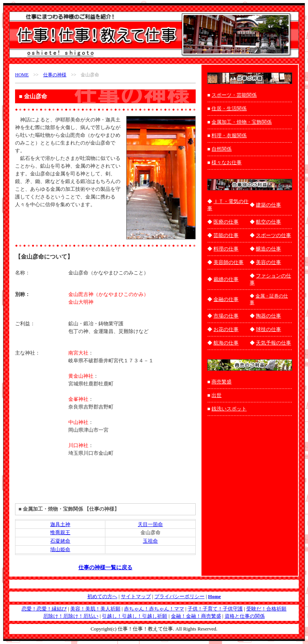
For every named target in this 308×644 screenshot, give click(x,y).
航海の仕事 (226, 343)
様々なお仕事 (227, 162)
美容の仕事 (268, 262)
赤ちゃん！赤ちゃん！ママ (154, 609)
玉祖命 (150, 541)
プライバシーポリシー (179, 596)
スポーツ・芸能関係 (234, 95)
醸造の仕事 (268, 249)
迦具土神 (60, 524)
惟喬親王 (60, 532)
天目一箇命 (150, 524)
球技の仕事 (268, 329)
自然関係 (222, 149)
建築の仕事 (268, 205)
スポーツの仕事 (273, 235)
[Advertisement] (60, 222)
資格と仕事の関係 (245, 616)
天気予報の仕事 (273, 343)
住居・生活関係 (229, 108)
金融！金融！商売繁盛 (196, 616)
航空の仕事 (268, 222)
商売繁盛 (222, 382)
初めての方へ (102, 596)
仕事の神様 (55, 75)
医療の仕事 (226, 222)
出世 (217, 395)
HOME (22, 75)
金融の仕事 (226, 299)
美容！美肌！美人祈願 (95, 609)
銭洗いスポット (229, 409)
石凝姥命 (60, 541)
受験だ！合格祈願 (266, 609)
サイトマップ (136, 596)
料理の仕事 (226, 249)
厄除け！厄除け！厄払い (71, 616)
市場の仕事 (226, 316)
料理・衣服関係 (229, 135)
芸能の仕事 (226, 235)
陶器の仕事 (268, 316)
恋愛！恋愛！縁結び (44, 609)
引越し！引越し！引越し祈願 (135, 616)
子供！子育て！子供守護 (215, 609)
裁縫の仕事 (226, 279)
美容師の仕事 (228, 262)
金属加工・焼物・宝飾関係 (242, 122)
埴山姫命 (60, 549)
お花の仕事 (226, 329)
